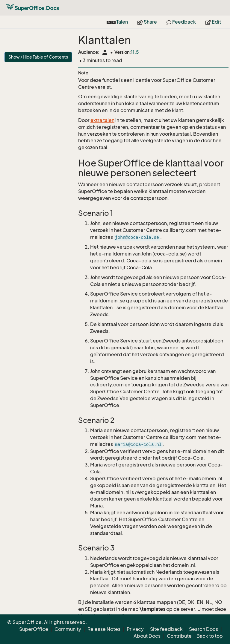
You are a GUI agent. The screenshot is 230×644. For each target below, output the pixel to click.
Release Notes (104, 629)
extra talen (102, 120)
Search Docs (203, 629)
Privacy (135, 629)
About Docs (147, 636)
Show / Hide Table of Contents (38, 57)
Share (147, 22)
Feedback (181, 22)
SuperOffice (34, 629)
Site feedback (166, 629)
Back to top (210, 636)
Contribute (179, 636)
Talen (117, 22)
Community (68, 629)
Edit (213, 22)
